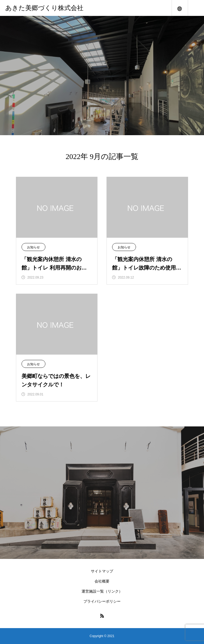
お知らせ (33, 247)
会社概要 (102, 581)
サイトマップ (102, 571)
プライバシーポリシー (102, 601)
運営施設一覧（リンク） (102, 591)
